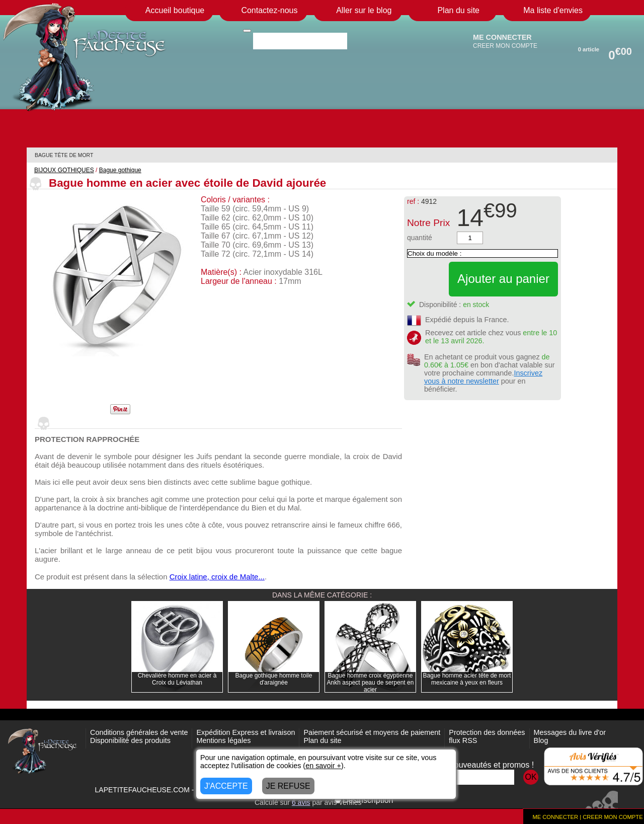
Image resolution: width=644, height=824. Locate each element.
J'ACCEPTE (226, 786)
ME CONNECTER (502, 37)
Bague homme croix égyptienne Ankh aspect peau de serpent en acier (371, 683)
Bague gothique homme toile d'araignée (274, 679)
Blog (541, 740)
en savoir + (323, 766)
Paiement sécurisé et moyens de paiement (372, 732)
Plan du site (322, 740)
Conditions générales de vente (139, 732)
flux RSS (463, 740)
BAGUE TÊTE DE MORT (64, 155)
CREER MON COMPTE (505, 46)
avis (301, 802)
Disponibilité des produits (130, 740)
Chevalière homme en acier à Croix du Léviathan (177, 679)
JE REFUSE (288, 786)
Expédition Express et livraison (246, 732)
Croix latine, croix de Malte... (217, 577)
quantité (420, 238)
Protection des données (487, 732)
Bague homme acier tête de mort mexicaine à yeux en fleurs (467, 679)
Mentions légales (223, 740)
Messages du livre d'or (570, 732)
